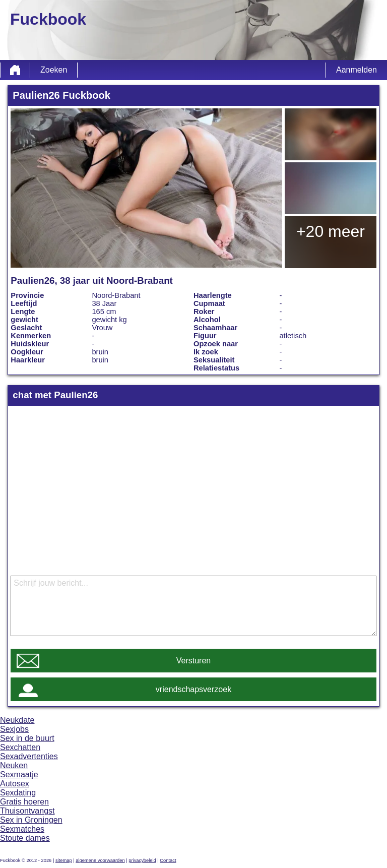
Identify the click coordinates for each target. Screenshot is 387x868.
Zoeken (54, 70)
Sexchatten (20, 747)
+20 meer (331, 231)
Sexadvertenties (29, 756)
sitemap (64, 860)
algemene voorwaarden (100, 860)
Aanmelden (357, 70)
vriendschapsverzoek (193, 689)
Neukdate (17, 720)
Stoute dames (25, 838)
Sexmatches (22, 829)
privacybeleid (142, 860)
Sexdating (18, 793)
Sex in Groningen (31, 820)
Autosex (15, 784)
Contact (168, 860)
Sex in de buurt (27, 738)
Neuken (14, 765)
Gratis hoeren (24, 802)
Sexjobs (14, 729)
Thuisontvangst (27, 811)
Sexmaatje (19, 774)
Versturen (193, 661)
